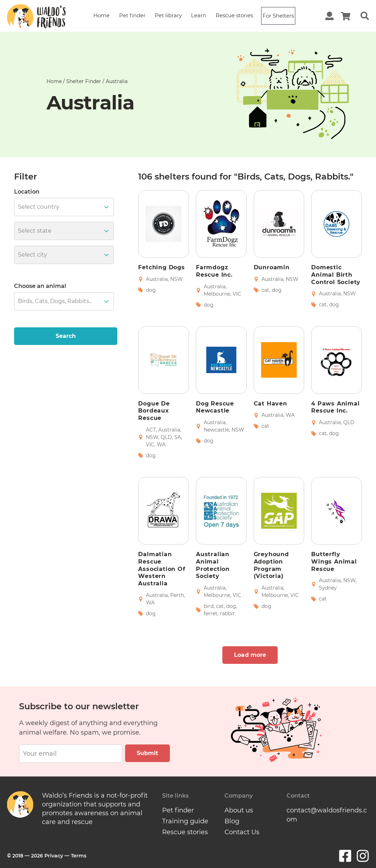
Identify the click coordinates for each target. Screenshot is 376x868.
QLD (166, 437)
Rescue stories (234, 15)
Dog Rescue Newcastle (215, 407)
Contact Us (242, 831)
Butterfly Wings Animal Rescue (334, 562)
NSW (177, 279)
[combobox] (19, 207)
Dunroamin (272, 267)
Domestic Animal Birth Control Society (336, 275)
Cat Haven (270, 404)
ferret (211, 614)
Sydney (328, 588)
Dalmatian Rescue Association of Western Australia (162, 569)
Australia (157, 279)
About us (239, 810)
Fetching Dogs (161, 267)
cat (265, 290)
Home (101, 15)
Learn (199, 15)
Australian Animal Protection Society (213, 565)
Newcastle (216, 430)
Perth (177, 595)
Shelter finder (84, 81)
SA (178, 437)
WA (161, 445)
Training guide (185, 820)
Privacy (54, 855)
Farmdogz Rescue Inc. (214, 271)
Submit (148, 753)
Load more (250, 655)
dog (151, 290)
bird (209, 606)
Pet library (168, 15)
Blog (232, 820)
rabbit (227, 614)
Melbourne (217, 294)
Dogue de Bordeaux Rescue (154, 411)
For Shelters (278, 16)
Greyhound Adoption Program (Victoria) (271, 565)
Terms (79, 855)
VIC (237, 294)
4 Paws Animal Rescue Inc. (335, 407)
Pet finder (132, 15)
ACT (151, 430)
